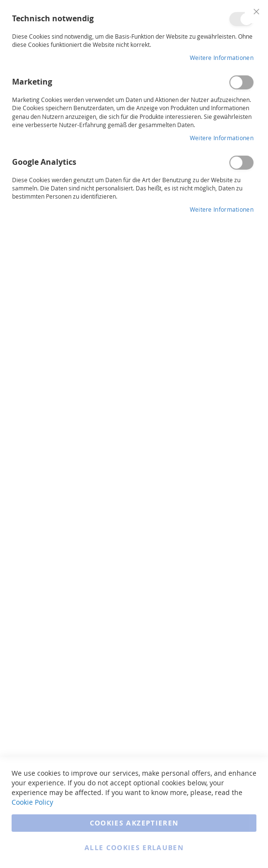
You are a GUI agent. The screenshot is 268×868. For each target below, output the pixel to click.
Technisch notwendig (241, 19)
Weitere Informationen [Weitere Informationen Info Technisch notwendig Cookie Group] (222, 58)
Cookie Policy (32, 802)
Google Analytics (241, 163)
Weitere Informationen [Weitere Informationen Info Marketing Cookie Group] (222, 138)
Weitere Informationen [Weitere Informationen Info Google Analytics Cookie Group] (222, 209)
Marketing (241, 82)
